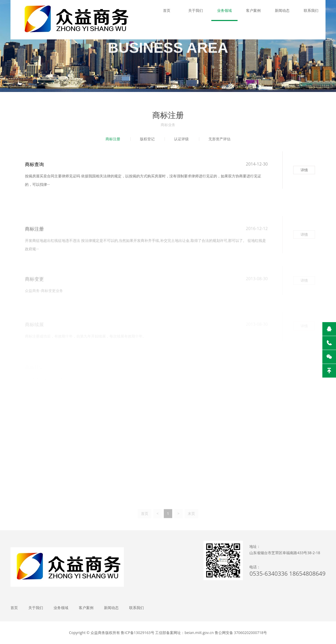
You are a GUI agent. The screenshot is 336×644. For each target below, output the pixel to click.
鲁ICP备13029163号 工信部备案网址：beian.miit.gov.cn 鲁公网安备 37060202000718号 (194, 633)
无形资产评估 (219, 139)
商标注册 (113, 139)
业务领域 (224, 10)
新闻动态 (282, 10)
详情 (304, 171)
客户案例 (253, 10)
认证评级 (181, 139)
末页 (191, 516)
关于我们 (196, 10)
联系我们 (311, 10)
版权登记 (147, 139)
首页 (167, 10)
